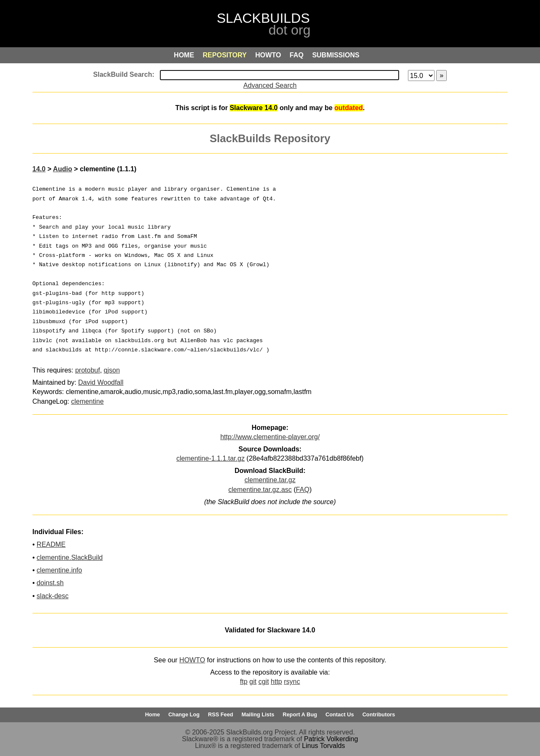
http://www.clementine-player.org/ (270, 437)
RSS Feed (221, 714)
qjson (112, 370)
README (51, 544)
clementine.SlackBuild (70, 558)
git (253, 682)
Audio (63, 169)
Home (153, 714)
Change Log (184, 714)
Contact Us (340, 714)
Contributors (379, 714)
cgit (263, 682)
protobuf (88, 370)
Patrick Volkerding (331, 739)
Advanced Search (270, 85)
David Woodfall (101, 382)
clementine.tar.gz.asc (260, 490)
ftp (244, 682)
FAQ (302, 490)
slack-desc (53, 596)
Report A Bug (300, 714)
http (277, 682)
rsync (292, 682)
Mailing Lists (258, 714)
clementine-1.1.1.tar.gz (211, 458)
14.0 (39, 169)
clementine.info (59, 570)
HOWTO (192, 660)
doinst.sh (50, 583)
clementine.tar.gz (270, 480)
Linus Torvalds (324, 746)
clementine (87, 401)
